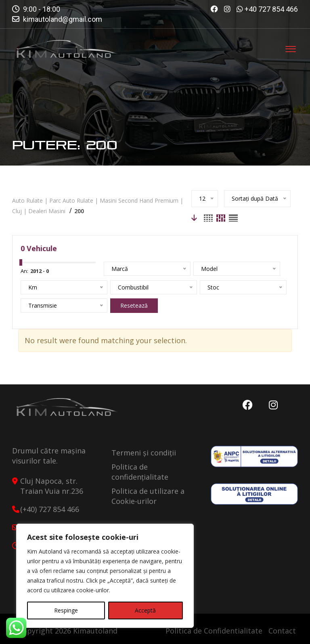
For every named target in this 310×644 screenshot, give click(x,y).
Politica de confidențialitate (140, 472)
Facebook (248, 405)
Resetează (134, 305)
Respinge (66, 610)
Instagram (273, 405)
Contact (282, 631)
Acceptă (145, 610)
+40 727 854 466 (271, 9)
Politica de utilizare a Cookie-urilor (148, 496)
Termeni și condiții (144, 453)
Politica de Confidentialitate (214, 631)
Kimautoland (95, 631)
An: (24, 271)
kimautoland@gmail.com (63, 19)
